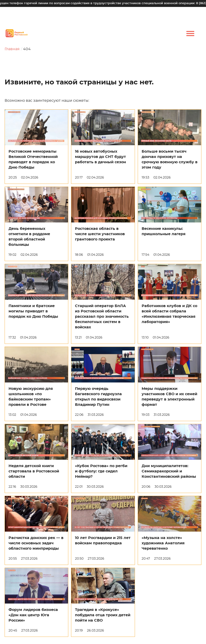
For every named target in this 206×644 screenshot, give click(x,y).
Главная (12, 49)
